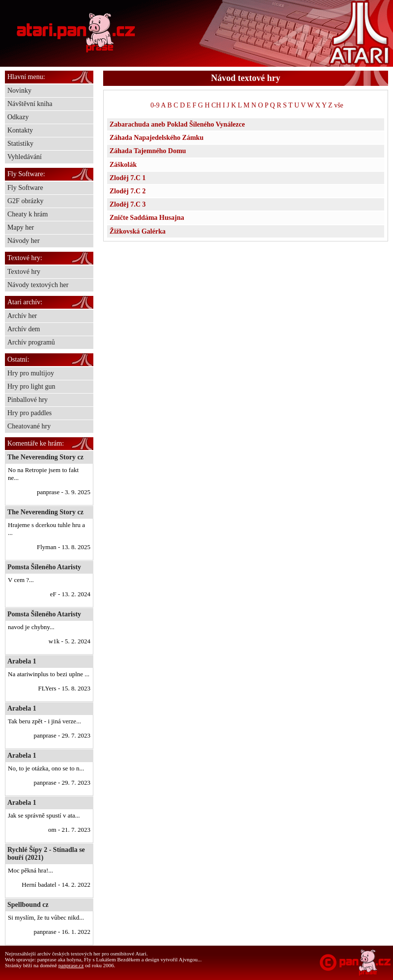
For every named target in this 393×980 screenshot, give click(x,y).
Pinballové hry (28, 400)
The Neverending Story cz (45, 457)
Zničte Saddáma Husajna (147, 218)
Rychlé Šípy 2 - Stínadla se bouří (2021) (46, 854)
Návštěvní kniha (30, 104)
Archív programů (31, 342)
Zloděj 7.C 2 (128, 191)
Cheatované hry (29, 426)
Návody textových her (38, 285)
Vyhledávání (25, 157)
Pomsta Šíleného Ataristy (44, 567)
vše (339, 105)
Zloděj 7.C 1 (128, 178)
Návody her (24, 241)
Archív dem (24, 329)
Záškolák (123, 165)
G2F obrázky (26, 201)
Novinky (19, 91)
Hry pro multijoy (31, 373)
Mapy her (21, 227)
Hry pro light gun (31, 386)
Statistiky (20, 144)
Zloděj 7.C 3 (128, 204)
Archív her (22, 316)
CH (216, 105)
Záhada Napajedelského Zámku (156, 138)
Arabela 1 (22, 661)
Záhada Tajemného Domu (148, 151)
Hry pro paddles (29, 413)
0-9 (155, 105)
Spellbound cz (28, 905)
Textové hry (24, 272)
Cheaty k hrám (28, 214)
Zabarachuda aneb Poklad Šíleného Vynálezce (177, 124)
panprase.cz (71, 965)
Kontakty (20, 130)
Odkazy (18, 117)
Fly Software (25, 188)
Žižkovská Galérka (138, 231)
